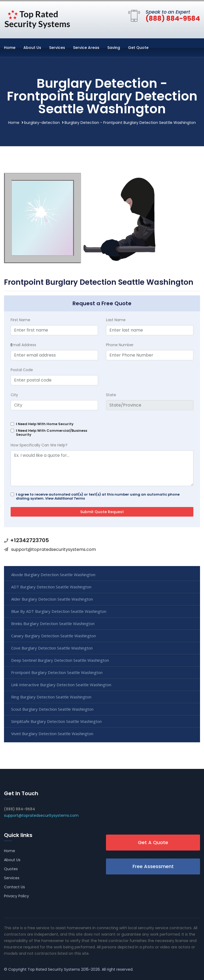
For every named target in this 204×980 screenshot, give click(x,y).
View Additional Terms (65, 498)
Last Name (116, 320)
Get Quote (138, 48)
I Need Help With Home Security (45, 424)
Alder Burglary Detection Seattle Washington (52, 599)
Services (57, 48)
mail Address (23, 345)
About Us (32, 48)
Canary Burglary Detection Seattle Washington (54, 636)
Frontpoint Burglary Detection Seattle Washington (57, 672)
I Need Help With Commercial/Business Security (52, 433)
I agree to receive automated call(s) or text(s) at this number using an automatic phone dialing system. (98, 496)
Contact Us (14, 887)
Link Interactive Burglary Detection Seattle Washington (61, 685)
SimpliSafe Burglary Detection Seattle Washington (56, 721)
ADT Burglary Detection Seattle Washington (51, 587)
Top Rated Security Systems (54, 969)
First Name (20, 320)
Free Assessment (153, 866)
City (14, 395)
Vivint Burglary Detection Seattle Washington (52, 734)
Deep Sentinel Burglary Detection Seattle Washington (60, 660)
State (111, 395)
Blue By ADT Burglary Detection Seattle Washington (59, 611)
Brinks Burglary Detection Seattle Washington (53, 623)
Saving (114, 48)
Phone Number (120, 345)
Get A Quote (153, 842)
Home (10, 48)
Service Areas (86, 48)
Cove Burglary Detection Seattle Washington (52, 648)
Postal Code (22, 370)
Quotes (11, 869)
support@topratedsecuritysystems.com (54, 549)
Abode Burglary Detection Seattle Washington (53, 575)
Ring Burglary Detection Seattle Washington (51, 697)
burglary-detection (42, 123)
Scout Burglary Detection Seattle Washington (52, 709)
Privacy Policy (16, 896)
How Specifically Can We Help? (39, 445)
